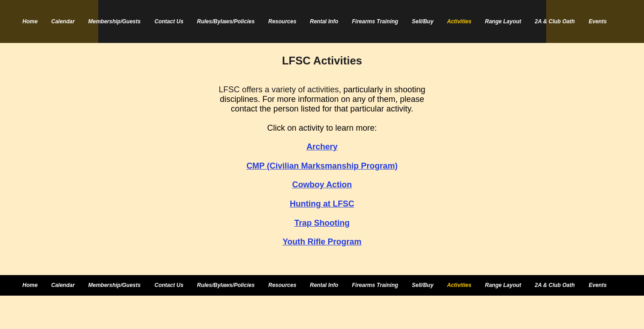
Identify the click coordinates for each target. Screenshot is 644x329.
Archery (322, 147)
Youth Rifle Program (322, 242)
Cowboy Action (322, 185)
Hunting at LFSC (322, 204)
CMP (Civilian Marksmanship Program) (322, 166)
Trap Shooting (322, 223)
